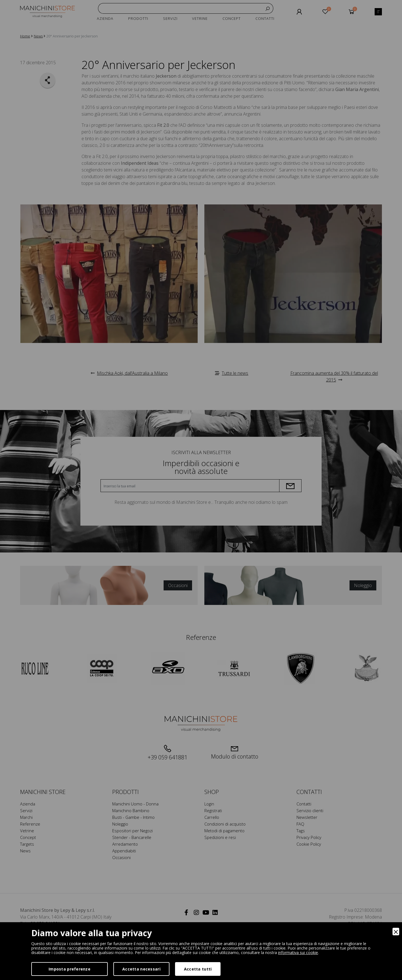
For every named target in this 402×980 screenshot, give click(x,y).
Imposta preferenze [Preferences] (70, 969)
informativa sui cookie (298, 952)
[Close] (396, 932)
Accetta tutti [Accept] (198, 969)
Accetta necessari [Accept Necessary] (141, 969)
